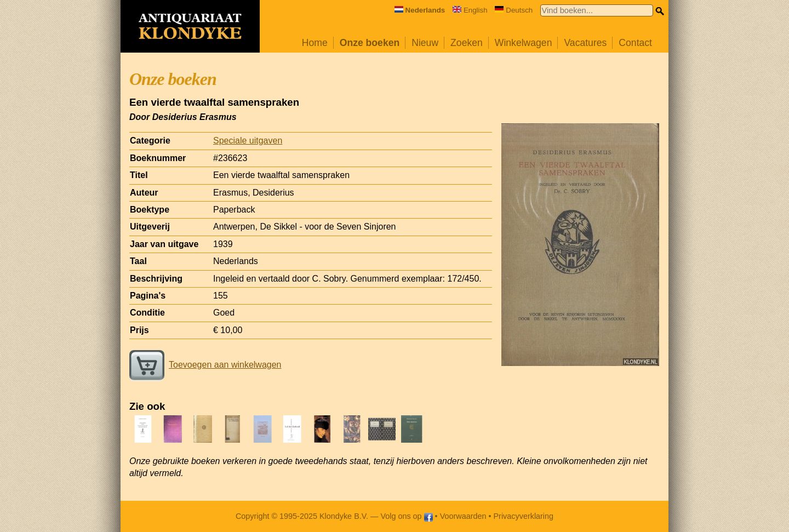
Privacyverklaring (524, 516)
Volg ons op (406, 516)
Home (315, 43)
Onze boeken (370, 43)
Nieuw (425, 43)
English (470, 10)
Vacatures (585, 43)
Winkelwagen (524, 43)
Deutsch (514, 10)
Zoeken (467, 43)
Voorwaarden (463, 516)
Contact (635, 43)
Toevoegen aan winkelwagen (205, 365)
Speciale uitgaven (248, 141)
